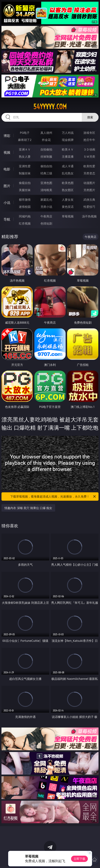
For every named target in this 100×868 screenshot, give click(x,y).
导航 (7, 219)
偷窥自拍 (25, 183)
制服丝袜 (25, 173)
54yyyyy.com (50, 107)
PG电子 (25, 133)
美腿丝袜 (25, 190)
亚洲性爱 (25, 166)
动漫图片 (89, 183)
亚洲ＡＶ (25, 149)
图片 (7, 186)
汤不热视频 (89, 216)
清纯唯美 (46, 190)
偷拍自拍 (46, 166)
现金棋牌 (68, 140)
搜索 (90, 117)
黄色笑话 (68, 207)
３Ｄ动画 (89, 149)
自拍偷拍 (46, 149)
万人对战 (68, 133)
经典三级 (46, 173)
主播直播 (68, 156)
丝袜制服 (46, 156)
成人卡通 (68, 166)
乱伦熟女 (68, 173)
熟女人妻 (25, 156)
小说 (7, 203)
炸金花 (46, 140)
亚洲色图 (46, 183)
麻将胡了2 (25, 140)
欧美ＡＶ (68, 149)
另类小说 (46, 207)
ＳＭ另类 (89, 156)
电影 (7, 169)
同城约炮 (25, 216)
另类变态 (89, 173)
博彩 (7, 136)
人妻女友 (68, 200)
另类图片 (89, 190)
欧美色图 (68, 183)
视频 (7, 152)
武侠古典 (89, 200)
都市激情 (25, 200)
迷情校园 (25, 207)
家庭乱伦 (46, 200)
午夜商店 (46, 216)
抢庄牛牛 (89, 140)
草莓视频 (68, 216)
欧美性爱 (89, 166)
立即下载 (79, 859)
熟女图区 (68, 190)
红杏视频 (25, 223)
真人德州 (46, 133)
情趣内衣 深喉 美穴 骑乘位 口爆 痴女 (28, 508)
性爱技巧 (89, 207)
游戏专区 (89, 133)
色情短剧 (46, 223)
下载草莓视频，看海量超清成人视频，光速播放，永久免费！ (53, 497)
